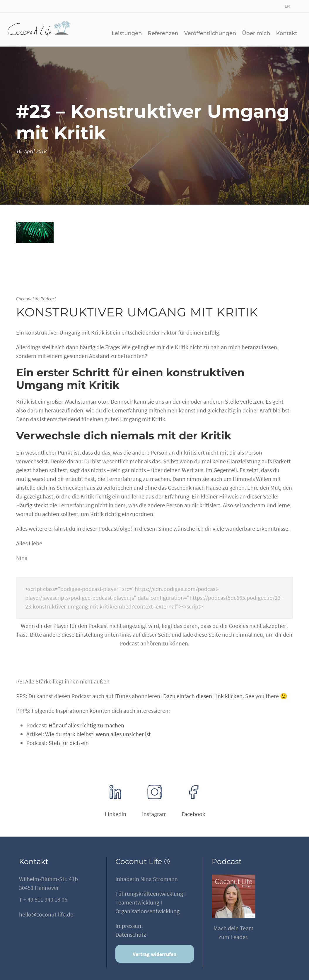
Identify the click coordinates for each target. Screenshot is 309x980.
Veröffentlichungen (210, 33)
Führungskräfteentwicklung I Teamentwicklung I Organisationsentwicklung (151, 902)
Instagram (154, 814)
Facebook (193, 814)
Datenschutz (131, 934)
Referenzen (163, 33)
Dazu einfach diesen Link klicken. (204, 696)
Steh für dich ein (69, 743)
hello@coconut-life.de (46, 914)
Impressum (129, 926)
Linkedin (116, 814)
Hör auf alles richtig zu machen (86, 725)
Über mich (256, 33)
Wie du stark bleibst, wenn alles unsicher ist (98, 734)
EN (287, 6)
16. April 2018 (31, 151)
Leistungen (127, 33)
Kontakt (287, 33)
